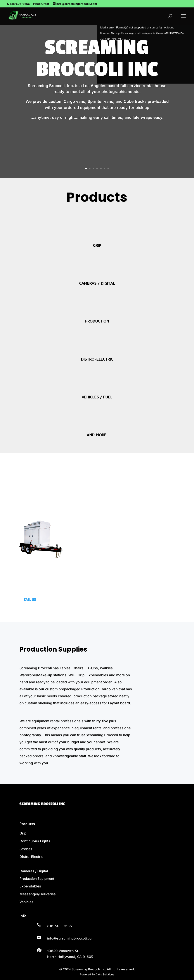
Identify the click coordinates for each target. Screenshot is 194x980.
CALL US (30, 600)
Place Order (41, 4)
